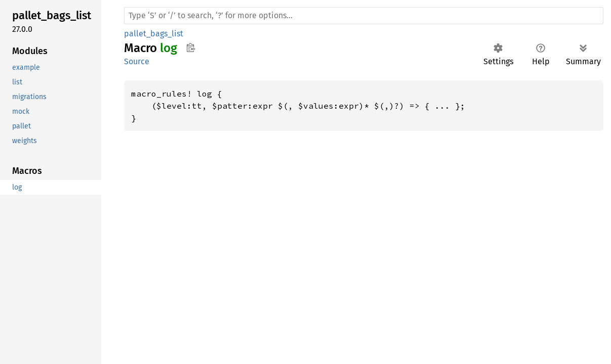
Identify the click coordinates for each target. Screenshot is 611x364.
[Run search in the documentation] (364, 16)
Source (137, 61)
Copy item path (191, 48)
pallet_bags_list (154, 34)
